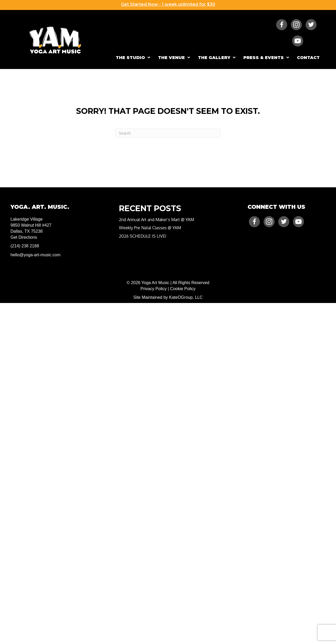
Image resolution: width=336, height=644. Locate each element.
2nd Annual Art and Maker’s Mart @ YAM (156, 220)
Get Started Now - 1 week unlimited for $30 (168, 4)
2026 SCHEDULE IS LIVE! (143, 236)
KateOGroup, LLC (186, 297)
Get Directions (24, 237)
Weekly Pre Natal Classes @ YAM (150, 228)
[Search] (168, 133)
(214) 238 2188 (25, 246)
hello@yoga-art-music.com (36, 255)
